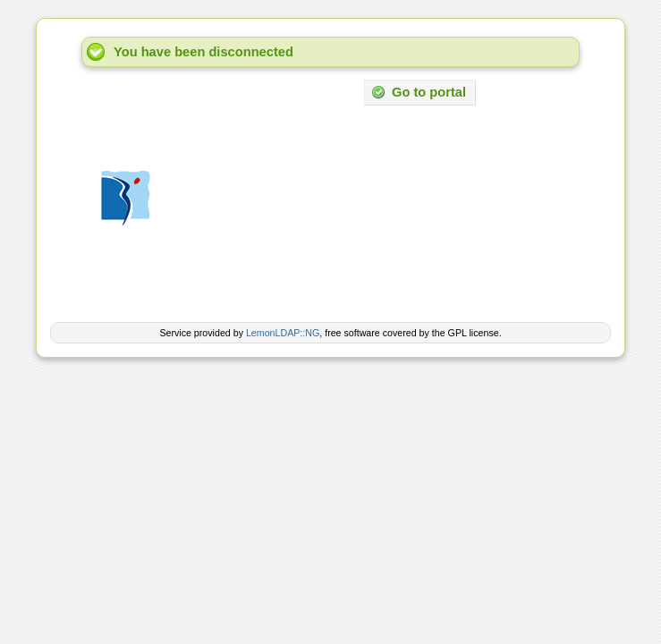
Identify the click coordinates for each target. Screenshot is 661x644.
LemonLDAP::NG (283, 333)
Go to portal (419, 92)
